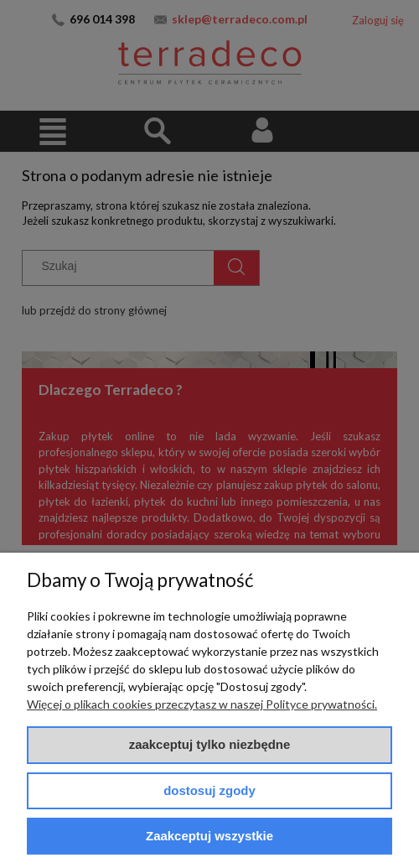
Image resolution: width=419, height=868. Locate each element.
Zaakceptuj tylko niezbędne (210, 744)
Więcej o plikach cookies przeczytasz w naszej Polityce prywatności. (202, 704)
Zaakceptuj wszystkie (209, 836)
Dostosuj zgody (209, 790)
